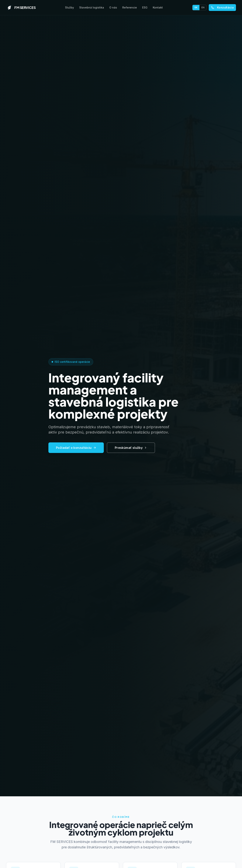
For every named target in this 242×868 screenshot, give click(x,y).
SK (196, 7)
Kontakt (158, 7)
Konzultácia (222, 7)
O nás (113, 7)
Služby (69, 7)
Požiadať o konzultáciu (76, 450)
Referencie (130, 7)
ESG (145, 7)
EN (203, 7)
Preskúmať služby (131, 450)
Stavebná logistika (92, 7)
